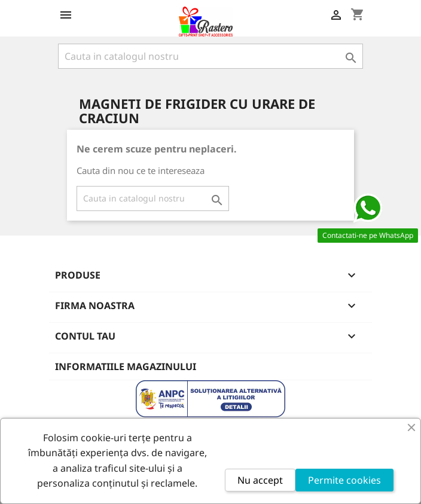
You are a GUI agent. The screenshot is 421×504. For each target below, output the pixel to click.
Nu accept (260, 480)
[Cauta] (210, 56)
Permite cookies (344, 480)
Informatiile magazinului (126, 366)
